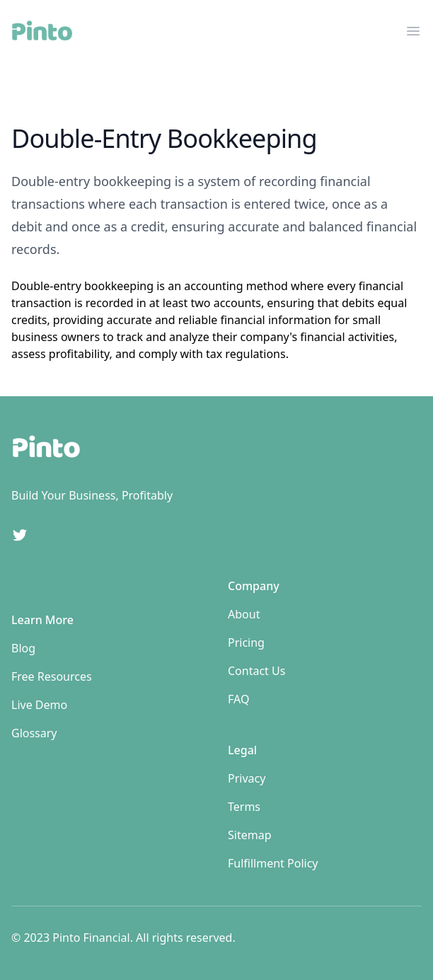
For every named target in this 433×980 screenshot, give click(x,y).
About (244, 614)
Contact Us (256, 671)
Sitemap (250, 835)
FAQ (238, 699)
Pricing (246, 642)
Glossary (34, 733)
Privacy (247, 778)
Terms (244, 807)
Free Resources (52, 676)
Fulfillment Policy (273, 863)
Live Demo (39, 705)
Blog (23, 648)
